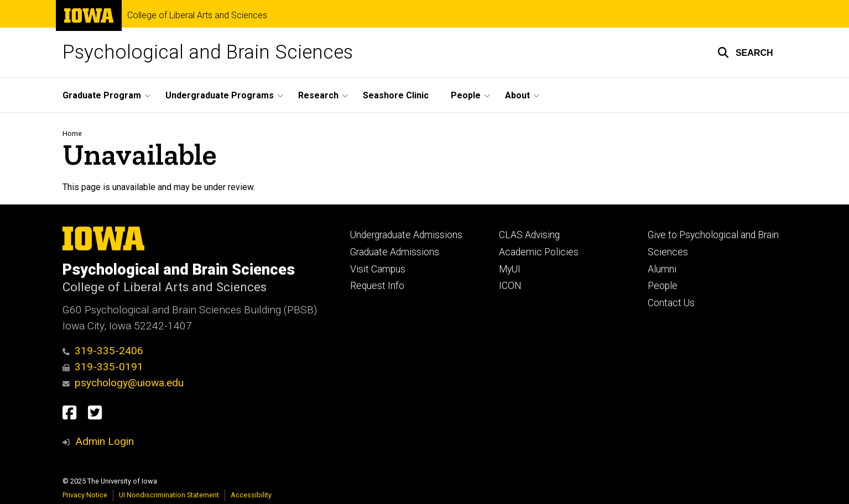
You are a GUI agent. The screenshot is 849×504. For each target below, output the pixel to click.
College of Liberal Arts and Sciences (197, 15)
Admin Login (105, 441)
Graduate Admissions (395, 252)
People (663, 286)
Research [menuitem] (318, 95)
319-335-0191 (103, 367)
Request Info (377, 286)
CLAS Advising (529, 235)
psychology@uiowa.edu (123, 383)
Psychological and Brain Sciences (208, 52)
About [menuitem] (517, 95)
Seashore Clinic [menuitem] (396, 95)
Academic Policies (539, 252)
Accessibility (251, 495)
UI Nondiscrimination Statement (169, 495)
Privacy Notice (85, 495)
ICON (510, 286)
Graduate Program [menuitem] (102, 95)
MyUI (510, 269)
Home (72, 133)
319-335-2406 (103, 351)
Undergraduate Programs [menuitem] (220, 95)
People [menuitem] (466, 95)
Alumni (662, 269)
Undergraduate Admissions (406, 235)
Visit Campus (378, 269)
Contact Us (671, 303)
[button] (745, 53)
